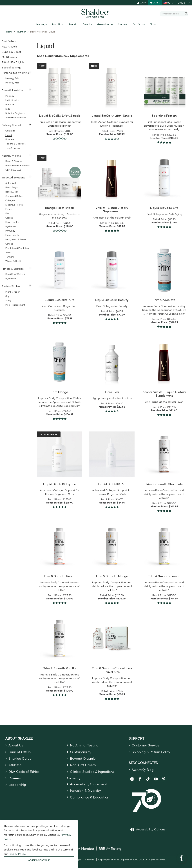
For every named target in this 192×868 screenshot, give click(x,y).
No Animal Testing (84, 745)
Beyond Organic (83, 758)
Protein (73, 24)
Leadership (17, 785)
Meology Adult (13, 78)
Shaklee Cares (20, 758)
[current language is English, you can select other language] (184, 3)
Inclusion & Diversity (85, 791)
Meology (42, 24)
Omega (9, 244)
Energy (9, 209)
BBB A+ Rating (110, 848)
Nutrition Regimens (15, 113)
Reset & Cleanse (14, 161)
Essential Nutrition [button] (13, 90)
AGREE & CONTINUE (39, 860)
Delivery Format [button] (11, 125)
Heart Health (12, 222)
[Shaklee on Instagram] (132, 779)
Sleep (8, 252)
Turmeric (10, 257)
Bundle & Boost (11, 52)
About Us (16, 745)
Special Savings (11, 67)
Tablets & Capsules (15, 144)
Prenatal (10, 104)
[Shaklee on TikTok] (148, 777)
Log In (142, 3)
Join (153, 24)
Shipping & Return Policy (151, 752)
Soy (7, 296)
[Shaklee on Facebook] (140, 779)
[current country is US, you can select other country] (169, 3)
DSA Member (84, 848)
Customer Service (146, 745)
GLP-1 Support (13, 170)
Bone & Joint (12, 192)
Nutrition (58, 24)
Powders (10, 139)
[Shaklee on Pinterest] (164, 779)
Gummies (10, 131)
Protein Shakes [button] (11, 286)
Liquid (9, 135)
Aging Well (11, 183)
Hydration (11, 226)
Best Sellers (9, 41)
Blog (143, 770)
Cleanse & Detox (14, 196)
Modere (123, 24)
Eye (7, 213)
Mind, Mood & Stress (16, 239)
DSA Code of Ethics (24, 772)
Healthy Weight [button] (11, 156)
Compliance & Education (90, 797)
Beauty (87, 24)
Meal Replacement (15, 305)
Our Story (139, 24)
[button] (182, 858)
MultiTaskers (9, 57)
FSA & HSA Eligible (13, 62)
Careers (15, 778)
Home (9, 32)
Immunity (10, 231)
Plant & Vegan (13, 292)
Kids (8, 109)
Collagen (10, 200)
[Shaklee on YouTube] (156, 779)
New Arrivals (9, 47)
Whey (8, 300)
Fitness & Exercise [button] (13, 269)
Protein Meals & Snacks (17, 166)
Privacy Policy (17, 854)
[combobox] (173, 14)
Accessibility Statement (89, 784)
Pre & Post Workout (15, 274)
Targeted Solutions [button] (13, 177)
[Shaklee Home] (96, 14)
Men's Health (12, 235)
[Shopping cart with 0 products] (155, 3)
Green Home (105, 24)
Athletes (15, 765)
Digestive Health (14, 205)
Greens (9, 218)
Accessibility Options (151, 829)
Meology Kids (12, 83)
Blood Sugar (12, 187)
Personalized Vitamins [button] (15, 73)
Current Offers (20, 752)
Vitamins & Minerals (16, 117)
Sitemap (90, 860)
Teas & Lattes (13, 148)
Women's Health (14, 261)
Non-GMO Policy (83, 765)
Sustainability (81, 752)
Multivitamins (12, 100)
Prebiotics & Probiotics (17, 248)
